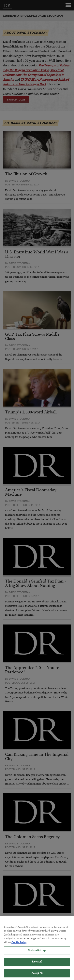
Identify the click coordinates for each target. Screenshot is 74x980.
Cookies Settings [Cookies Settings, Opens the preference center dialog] (37, 954)
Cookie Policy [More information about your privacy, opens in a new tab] (19, 946)
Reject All (37, 966)
